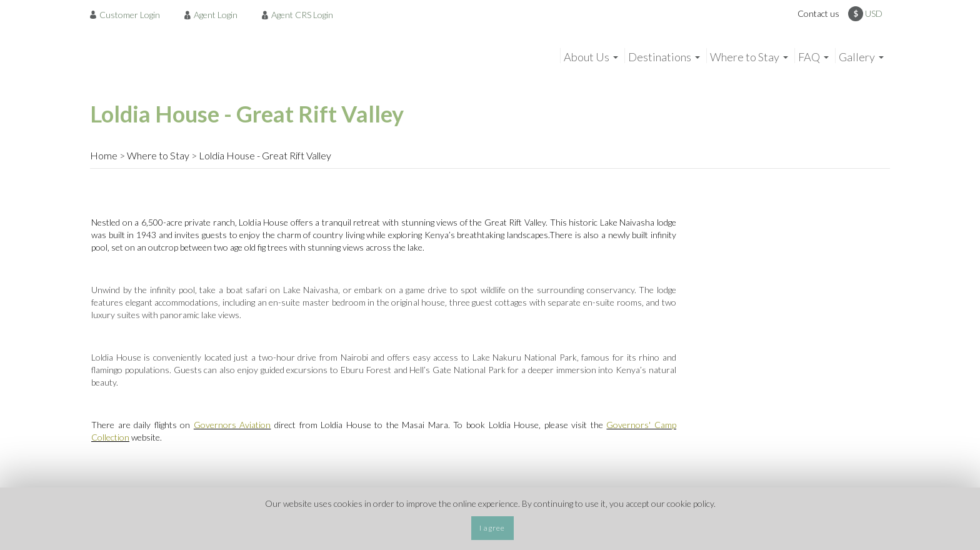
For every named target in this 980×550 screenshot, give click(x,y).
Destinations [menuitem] (660, 57)
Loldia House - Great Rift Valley (265, 155)
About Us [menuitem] (587, 57)
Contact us (818, 13)
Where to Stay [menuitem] (745, 57)
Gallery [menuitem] (857, 57)
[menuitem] (128, 14)
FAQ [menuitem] (809, 57)
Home (104, 155)
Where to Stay (158, 155)
